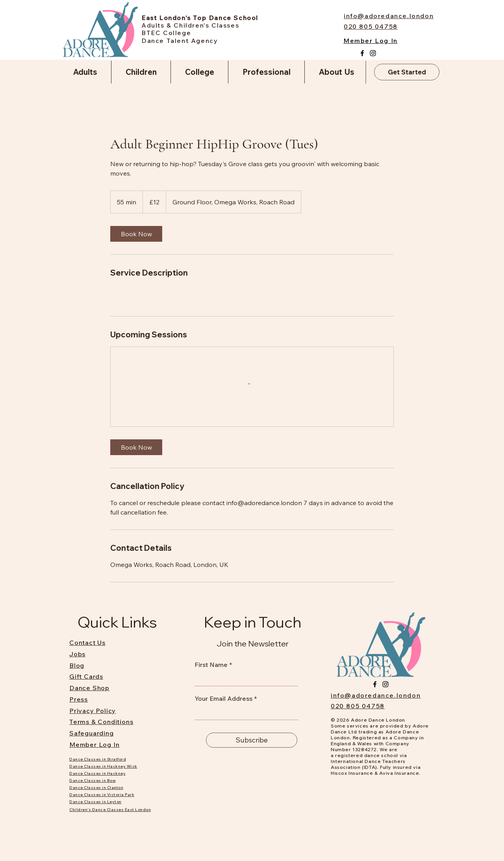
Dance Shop (89, 688)
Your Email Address (223, 698)
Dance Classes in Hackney (97, 773)
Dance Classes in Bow (93, 780)
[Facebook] (362, 53)
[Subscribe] (252, 740)
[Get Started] (407, 72)
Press (79, 699)
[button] (85, 72)
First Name (211, 665)
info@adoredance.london (376, 695)
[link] (136, 234)
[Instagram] (373, 53)
